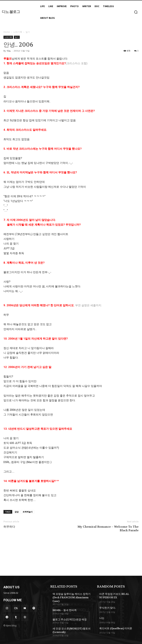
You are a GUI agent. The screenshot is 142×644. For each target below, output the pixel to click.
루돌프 (8, 59)
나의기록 (18, 32)
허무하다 (9, 527)
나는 (101, 616)
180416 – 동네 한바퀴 (63, 606)
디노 (9, 51)
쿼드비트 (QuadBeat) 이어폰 (114, 626)
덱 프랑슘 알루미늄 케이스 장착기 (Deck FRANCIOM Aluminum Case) (72, 595)
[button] (136, 12)
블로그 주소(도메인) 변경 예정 (67, 614)
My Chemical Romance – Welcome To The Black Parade (108, 529)
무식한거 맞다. (106, 607)
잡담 (17, 512)
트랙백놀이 (28, 512)
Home (7, 32)
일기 (17, 37)
